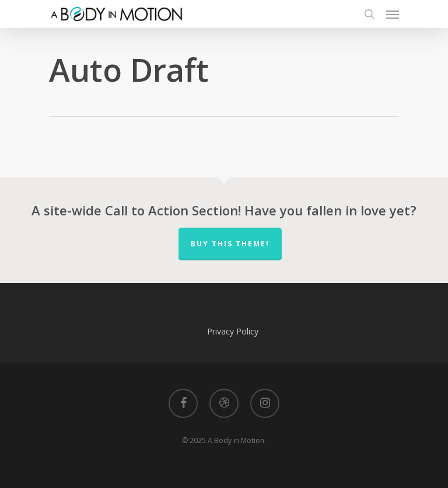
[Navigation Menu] (393, 14)
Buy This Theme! (230, 244)
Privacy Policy (233, 331)
